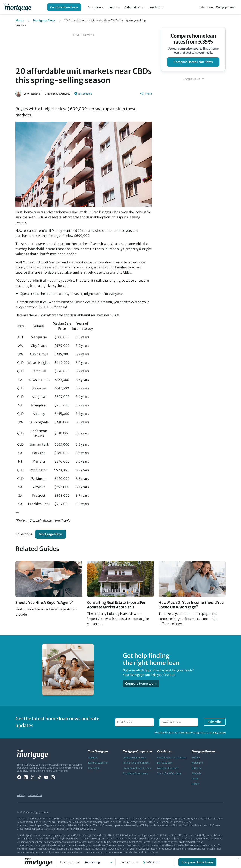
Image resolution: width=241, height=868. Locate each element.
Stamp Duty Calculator (169, 773)
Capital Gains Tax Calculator (172, 757)
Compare (94, 7)
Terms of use (35, 795)
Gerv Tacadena (32, 94)
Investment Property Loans (137, 768)
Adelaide (196, 773)
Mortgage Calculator (168, 768)
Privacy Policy (218, 733)
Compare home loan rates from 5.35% (193, 39)
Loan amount (129, 862)
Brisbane (197, 768)
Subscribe (214, 722)
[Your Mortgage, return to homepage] (17, 7)
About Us (93, 757)
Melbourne (198, 763)
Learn (113, 7)
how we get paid (87, 829)
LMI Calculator (165, 763)
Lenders (154, 7)
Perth (195, 779)
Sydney (196, 757)
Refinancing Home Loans (136, 763)
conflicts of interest (55, 829)
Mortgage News (44, 20)
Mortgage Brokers (226, 7)
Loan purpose (70, 862)
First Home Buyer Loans (135, 773)
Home (20, 20)
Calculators (133, 7)
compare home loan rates (193, 62)
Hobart (196, 784)
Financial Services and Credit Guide (88, 849)
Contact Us (94, 768)
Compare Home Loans (64, 7)
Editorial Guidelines (98, 763)
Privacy (21, 795)
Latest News (206, 7)
